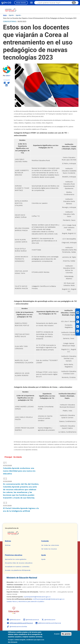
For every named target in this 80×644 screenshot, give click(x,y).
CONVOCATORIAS (10, 22)
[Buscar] (74, 3)
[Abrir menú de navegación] (31, 3)
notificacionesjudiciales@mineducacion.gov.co (49, 599)
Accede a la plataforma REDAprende (18, 570)
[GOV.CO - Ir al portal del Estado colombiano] (6, 3)
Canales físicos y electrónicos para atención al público (25, 601)
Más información (13, 642)
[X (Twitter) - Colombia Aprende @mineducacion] (49, 620)
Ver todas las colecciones (50, 545)
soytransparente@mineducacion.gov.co (37, 597)
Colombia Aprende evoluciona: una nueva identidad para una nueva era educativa (19, 471)
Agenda (11, 15)
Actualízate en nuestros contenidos (17, 567)
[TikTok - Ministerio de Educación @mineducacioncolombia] (17, 626)
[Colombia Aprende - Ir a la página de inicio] (40, 533)
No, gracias (66, 634)
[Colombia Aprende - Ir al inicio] (11, 10)
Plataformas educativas (14, 555)
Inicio (5, 15)
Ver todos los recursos (49, 549)
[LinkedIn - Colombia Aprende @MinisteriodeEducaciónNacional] (48, 623)
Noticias (8, 541)
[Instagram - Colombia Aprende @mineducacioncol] (31, 620)
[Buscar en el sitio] (54, 3)
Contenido (45, 541)
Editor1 (8, 76)
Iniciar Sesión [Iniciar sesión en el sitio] (21, 3)
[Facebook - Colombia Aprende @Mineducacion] (14, 620)
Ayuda (44, 555)
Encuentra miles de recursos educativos (19, 563)
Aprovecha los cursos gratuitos (16, 559)
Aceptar (57, 634)
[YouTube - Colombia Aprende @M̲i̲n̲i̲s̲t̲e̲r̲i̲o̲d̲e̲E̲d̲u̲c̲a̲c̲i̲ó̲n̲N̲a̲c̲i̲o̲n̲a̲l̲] (20, 623)
